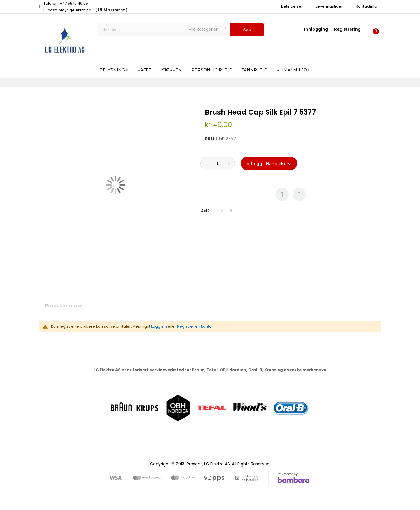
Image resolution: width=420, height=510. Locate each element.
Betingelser (292, 6)
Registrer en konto (194, 326)
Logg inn (159, 326)
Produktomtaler (64, 306)
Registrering (347, 29)
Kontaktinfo (366, 6)
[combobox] (141, 29)
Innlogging (316, 29)
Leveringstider (329, 6)
